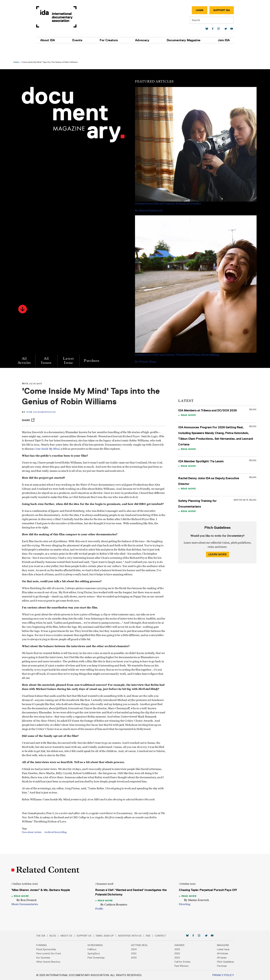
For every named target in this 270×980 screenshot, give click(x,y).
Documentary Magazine (177, 40)
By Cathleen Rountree (114, 905)
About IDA (58, 40)
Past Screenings (101, 958)
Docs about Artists (35, 845)
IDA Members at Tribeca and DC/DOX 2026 (207, 398)
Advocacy (140, 40)
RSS (159, 936)
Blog (63, 936)
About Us (77, 936)
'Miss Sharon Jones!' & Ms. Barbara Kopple (42, 890)
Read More (188, 403)
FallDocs (97, 949)
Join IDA (213, 40)
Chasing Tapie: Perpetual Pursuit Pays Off (207, 890)
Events (84, 40)
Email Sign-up (115, 936)
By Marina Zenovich (196, 900)
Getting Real (139, 945)
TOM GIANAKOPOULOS (45, 400)
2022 (134, 953)
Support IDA (211, 10)
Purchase (94, 348)
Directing (184, 904)
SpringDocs (99, 953)
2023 (172, 953)
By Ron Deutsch (28, 900)
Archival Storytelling (59, 845)
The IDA (51, 936)
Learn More (216, 542)
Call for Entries (177, 962)
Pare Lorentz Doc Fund (59, 953)
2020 (134, 958)
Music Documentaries (26, 904)
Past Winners (176, 966)
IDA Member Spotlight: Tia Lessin (200, 449)
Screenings (100, 945)
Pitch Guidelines (215, 962)
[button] (24, 297)
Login (189, 10)
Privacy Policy (213, 975)
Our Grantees (53, 958)
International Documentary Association (67, 17)
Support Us (94, 936)
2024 (134, 949)
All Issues (48, 348)
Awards (174, 945)
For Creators (111, 40)
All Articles (26, 348)
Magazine (213, 945)
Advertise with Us (140, 936)
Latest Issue (70, 348)
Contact (171, 936)
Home (18, 50)
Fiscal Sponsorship (56, 949)
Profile (100, 909)
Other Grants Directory (59, 962)
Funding (52, 945)
